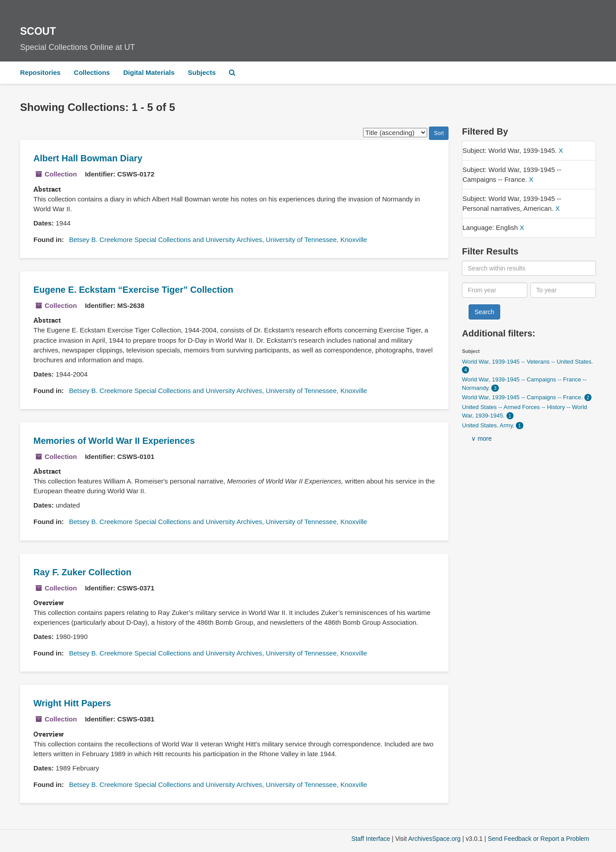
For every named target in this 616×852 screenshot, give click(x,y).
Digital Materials (149, 72)
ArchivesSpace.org (434, 839)
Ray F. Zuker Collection (82, 572)
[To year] (563, 290)
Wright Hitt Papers (72, 703)
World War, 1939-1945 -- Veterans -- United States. (527, 362)
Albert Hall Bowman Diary (88, 158)
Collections (92, 72)
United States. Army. (489, 425)
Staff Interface (371, 839)
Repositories (40, 72)
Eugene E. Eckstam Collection (133, 290)
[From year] (495, 290)
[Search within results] (529, 268)
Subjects (202, 72)
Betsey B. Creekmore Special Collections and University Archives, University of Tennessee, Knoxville (218, 240)
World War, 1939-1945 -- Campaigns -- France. (523, 397)
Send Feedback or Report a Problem (538, 839)
